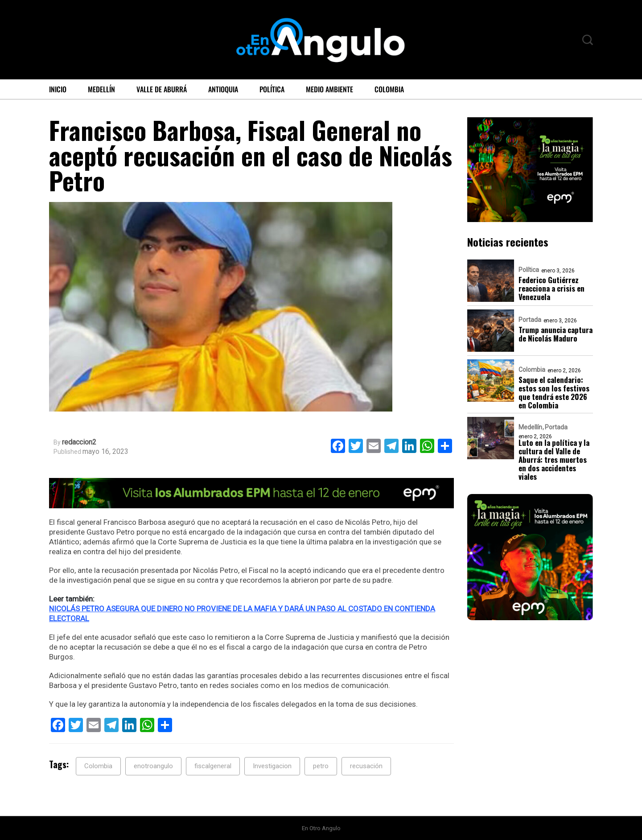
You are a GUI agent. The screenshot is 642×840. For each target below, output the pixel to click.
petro (321, 766)
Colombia (389, 89)
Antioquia (223, 89)
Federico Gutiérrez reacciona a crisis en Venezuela (551, 288)
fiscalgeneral (213, 766)
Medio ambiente (329, 89)
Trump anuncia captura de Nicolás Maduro (556, 334)
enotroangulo (153, 766)
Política (272, 89)
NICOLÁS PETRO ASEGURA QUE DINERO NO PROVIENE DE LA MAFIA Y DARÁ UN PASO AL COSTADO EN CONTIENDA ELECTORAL (242, 614)
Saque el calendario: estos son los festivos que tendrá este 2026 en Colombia (554, 392)
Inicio (58, 89)
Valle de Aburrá (162, 89)
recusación (366, 766)
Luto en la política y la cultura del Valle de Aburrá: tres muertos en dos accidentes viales (554, 459)
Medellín (101, 89)
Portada (530, 320)
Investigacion (272, 766)
